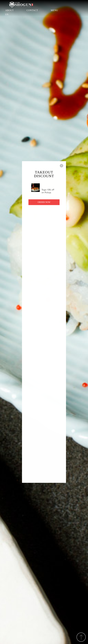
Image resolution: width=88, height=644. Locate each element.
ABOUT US (10, 12)
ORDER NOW (44, 204)
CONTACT (32, 10)
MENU (54, 10)
